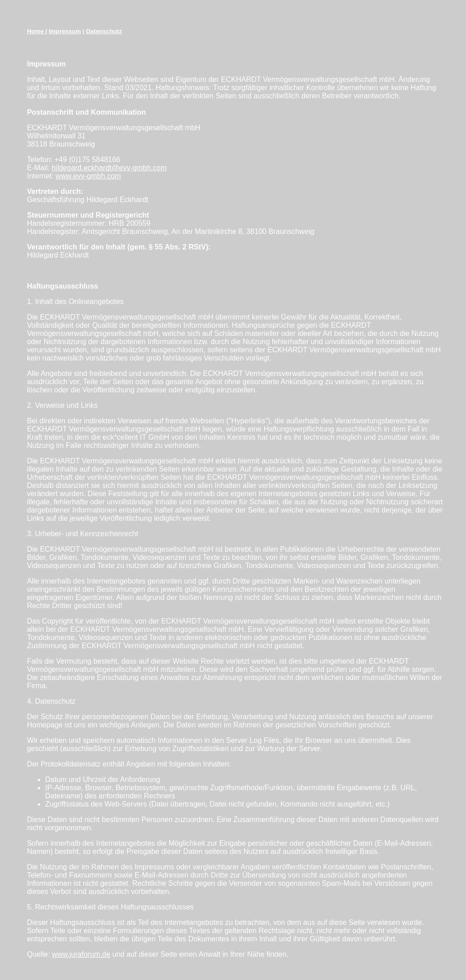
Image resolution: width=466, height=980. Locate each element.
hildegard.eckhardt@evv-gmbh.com (109, 168)
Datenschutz (104, 31)
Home (36, 31)
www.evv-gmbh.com (88, 176)
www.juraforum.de (81, 954)
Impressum (65, 31)
